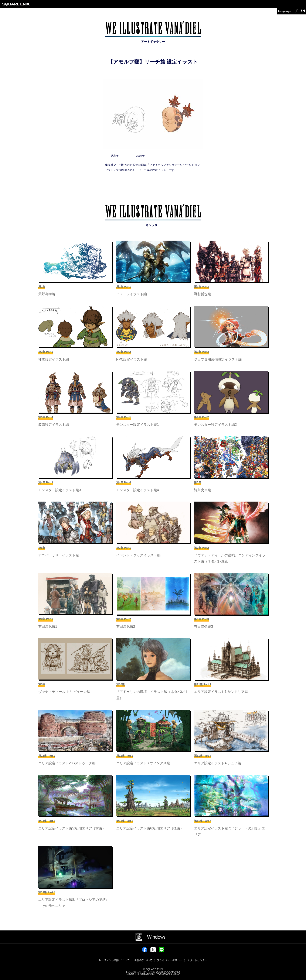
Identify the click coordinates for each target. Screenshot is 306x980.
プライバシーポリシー (170, 960)
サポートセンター (197, 960)
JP (297, 11)
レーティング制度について (114, 960)
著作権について (143, 960)
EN (303, 11)
